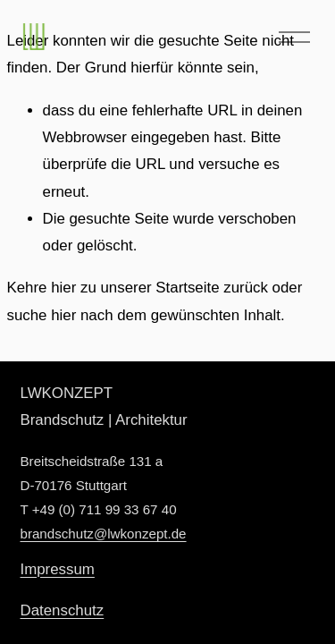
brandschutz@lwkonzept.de (104, 534)
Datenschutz (63, 610)
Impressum (58, 569)
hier (63, 288)
